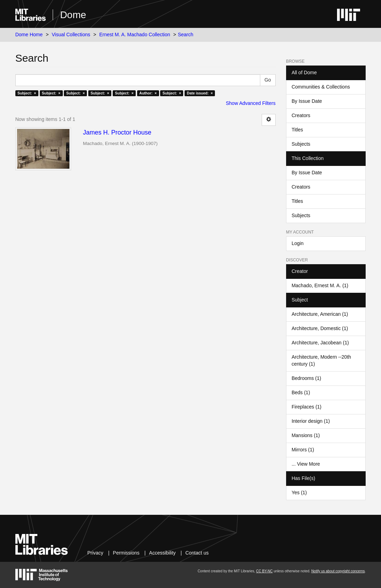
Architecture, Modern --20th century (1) (321, 360)
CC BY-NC (264, 571)
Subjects (301, 144)
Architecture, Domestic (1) (320, 328)
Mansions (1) (306, 435)
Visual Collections (71, 35)
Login (298, 243)
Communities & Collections (321, 87)
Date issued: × (200, 93)
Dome (73, 15)
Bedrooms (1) (307, 378)
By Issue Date (307, 101)
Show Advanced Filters (251, 103)
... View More (306, 464)
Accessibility (162, 553)
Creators (301, 115)
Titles (297, 130)
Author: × (148, 93)
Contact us (197, 553)
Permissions (126, 553)
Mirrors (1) (303, 450)
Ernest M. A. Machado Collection (135, 35)
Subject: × (27, 93)
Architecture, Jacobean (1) (320, 343)
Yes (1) (299, 492)
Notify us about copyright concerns (338, 571)
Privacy (95, 553)
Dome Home (29, 35)
